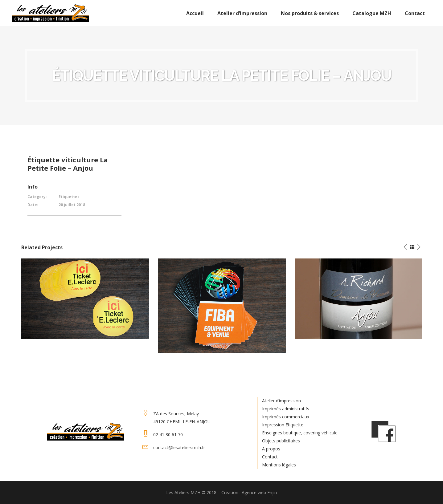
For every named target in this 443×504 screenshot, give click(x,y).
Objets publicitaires (281, 441)
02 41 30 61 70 (168, 435)
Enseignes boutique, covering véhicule (300, 433)
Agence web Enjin (259, 492)
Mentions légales (279, 465)
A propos (271, 449)
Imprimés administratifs (286, 409)
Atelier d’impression (281, 401)
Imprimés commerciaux (286, 417)
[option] (85, 299)
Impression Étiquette (283, 425)
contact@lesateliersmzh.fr (179, 447)
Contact (270, 457)
